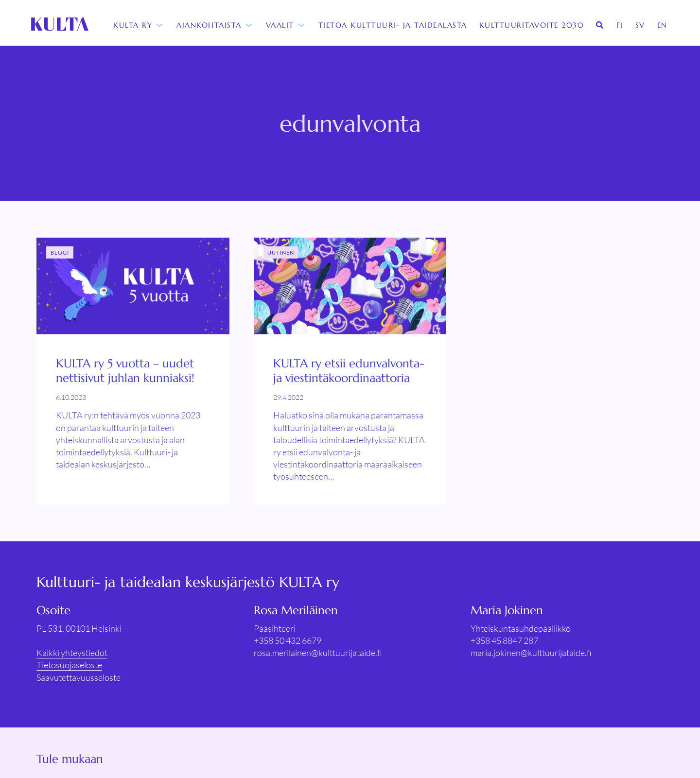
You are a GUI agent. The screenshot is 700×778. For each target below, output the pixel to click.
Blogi (60, 252)
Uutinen (281, 252)
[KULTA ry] (60, 25)
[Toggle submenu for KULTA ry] (160, 26)
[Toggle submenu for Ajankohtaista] (250, 26)
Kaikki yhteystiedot (72, 653)
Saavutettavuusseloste (79, 677)
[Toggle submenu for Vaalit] (302, 26)
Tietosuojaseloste (69, 665)
